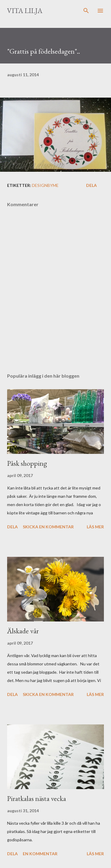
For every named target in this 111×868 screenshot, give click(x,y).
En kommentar (40, 854)
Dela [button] (91, 185)
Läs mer (95, 527)
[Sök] (86, 11)
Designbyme (45, 185)
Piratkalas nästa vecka (37, 798)
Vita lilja (25, 11)
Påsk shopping (27, 463)
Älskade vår (23, 631)
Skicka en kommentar (48, 527)
